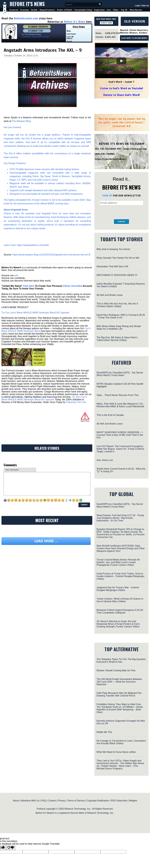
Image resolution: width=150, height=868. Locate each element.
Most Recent (136, 10)
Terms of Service (76, 801)
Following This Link (76, 402)
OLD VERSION (135, 21)
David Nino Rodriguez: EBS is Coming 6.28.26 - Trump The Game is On (121, 316)
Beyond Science (47, 10)
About (16, 801)
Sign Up (145, 5)
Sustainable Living (83, 10)
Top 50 (124, 10)
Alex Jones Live (105, 460)
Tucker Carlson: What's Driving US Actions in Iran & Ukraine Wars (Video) (120, 600)
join (16, 275)
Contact (52, 801)
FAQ (44, 801)
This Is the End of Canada (110, 415)
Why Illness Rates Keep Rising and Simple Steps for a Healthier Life (119, 328)
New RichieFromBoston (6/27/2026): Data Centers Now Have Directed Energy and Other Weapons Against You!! (121, 548)
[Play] (121, 61)
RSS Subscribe (119, 801)
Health (34, 10)
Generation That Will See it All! (112, 266)
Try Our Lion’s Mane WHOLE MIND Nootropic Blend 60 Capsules (35, 313)
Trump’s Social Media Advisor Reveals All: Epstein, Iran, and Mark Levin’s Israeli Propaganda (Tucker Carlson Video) (118, 562)
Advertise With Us (30, 801)
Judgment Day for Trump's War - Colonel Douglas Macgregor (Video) (118, 589)
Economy (25, 10)
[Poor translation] (11, 848)
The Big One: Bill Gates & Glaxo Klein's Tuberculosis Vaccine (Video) (117, 339)
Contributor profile (30, 37)
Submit (121, 221)
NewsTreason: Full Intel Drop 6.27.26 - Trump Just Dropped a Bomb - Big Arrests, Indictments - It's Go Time (120, 518)
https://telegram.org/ (135, 149)
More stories (44, 37)
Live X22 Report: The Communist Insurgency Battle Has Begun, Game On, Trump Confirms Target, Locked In (120, 449)
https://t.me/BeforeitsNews (110, 159)
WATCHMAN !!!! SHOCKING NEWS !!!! (117, 275)
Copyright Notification (98, 801)
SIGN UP (107, 196)
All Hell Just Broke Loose (110, 295)
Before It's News (27, 4)
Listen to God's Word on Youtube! (122, 88)
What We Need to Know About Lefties (116, 752)
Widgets (133, 801)
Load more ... (46, 541)
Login (137, 5)
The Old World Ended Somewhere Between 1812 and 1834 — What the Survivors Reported (119, 682)
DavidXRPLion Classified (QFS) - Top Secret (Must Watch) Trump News (120, 374)
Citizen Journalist (72, 286)
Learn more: (10, 245)
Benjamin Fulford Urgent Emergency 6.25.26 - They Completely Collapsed (120, 611)
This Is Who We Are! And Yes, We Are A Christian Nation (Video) (117, 305)
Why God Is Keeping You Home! (113, 249)
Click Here (29, 286)
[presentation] (121, 212)
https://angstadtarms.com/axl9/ (33, 245)
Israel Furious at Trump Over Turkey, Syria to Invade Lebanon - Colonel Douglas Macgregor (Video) (120, 576)
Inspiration (99, 10)
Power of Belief (65, 10)
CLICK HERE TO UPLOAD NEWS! (134, 38)
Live (109, 10)
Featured (14, 10)
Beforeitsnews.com (26, 18)
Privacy (62, 801)
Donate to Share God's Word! (122, 95)
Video (116, 10)
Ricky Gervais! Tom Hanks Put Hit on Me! (118, 258)
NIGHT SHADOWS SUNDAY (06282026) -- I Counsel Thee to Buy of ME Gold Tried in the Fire (120, 435)
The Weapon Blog (21, 121)
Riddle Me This (104, 732)
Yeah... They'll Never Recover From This (117, 395)
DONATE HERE (106, 23)
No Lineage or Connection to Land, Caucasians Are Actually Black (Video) (121, 742)
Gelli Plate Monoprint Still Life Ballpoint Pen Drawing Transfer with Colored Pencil (119, 694)
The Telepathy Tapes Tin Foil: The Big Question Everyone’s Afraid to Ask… (121, 661)
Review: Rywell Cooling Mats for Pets (116, 670)
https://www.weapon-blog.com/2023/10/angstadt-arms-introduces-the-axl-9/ (51, 255)
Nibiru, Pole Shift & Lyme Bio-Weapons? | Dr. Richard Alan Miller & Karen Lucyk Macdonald (120, 405)
